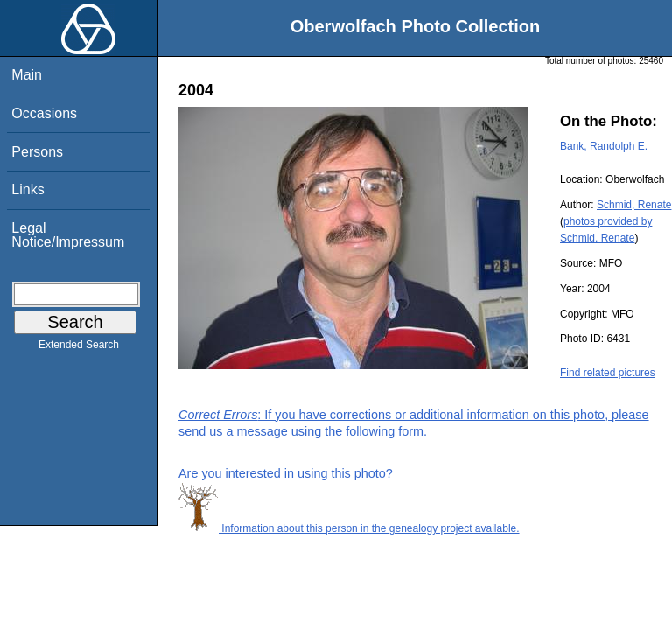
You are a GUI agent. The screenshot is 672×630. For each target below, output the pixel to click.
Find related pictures (608, 373)
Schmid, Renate (634, 205)
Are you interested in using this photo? (286, 473)
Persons (37, 152)
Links (28, 189)
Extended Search (79, 348)
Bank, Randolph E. (604, 146)
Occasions (44, 113)
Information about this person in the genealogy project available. (349, 528)
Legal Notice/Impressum (68, 235)
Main (27, 75)
